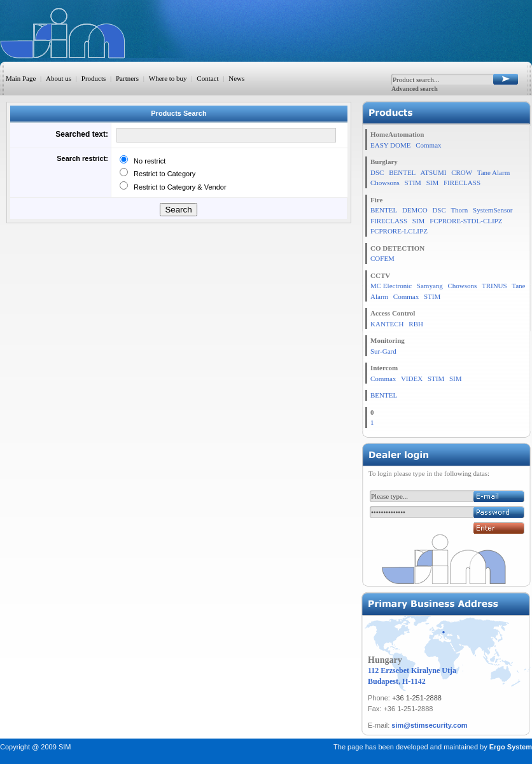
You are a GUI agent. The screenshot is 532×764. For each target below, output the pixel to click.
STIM (413, 183)
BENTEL (402, 172)
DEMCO (415, 210)
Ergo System (511, 747)
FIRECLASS (462, 183)
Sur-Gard (383, 351)
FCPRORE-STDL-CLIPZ (466, 221)
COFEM (382, 258)
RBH (416, 324)
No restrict (148, 161)
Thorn (459, 210)
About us (59, 78)
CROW (462, 172)
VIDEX (412, 379)
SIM (433, 183)
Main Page (21, 78)
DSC (377, 172)
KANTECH (387, 324)
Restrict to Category (163, 174)
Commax (428, 145)
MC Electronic (391, 286)
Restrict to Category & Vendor (178, 187)
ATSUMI (433, 172)
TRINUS (494, 286)
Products (94, 78)
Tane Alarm (493, 172)
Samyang (430, 286)
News (236, 78)
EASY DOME (390, 145)
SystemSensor (493, 210)
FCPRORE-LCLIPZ (399, 231)
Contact (207, 78)
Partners (127, 78)
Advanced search (415, 89)
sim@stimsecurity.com (429, 725)
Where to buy (168, 78)
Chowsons (385, 183)
